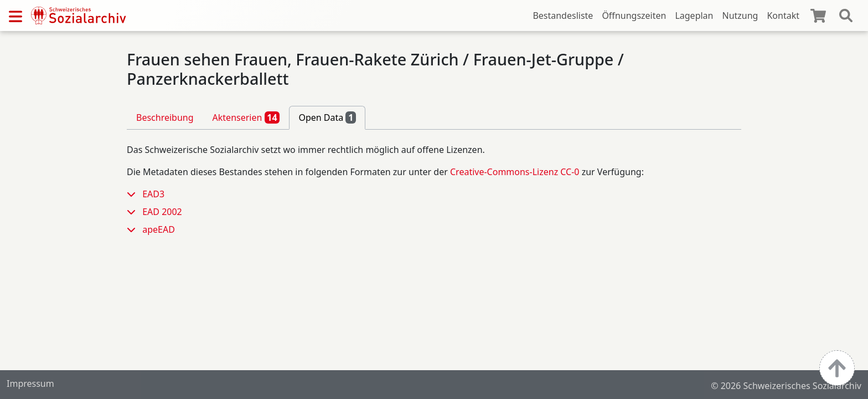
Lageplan (694, 16)
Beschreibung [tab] (165, 117)
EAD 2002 (162, 212)
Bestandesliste (563, 16)
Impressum (30, 383)
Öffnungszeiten (634, 16)
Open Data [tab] (327, 117)
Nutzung (740, 16)
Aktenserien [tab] (246, 117)
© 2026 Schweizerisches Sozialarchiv (786, 386)
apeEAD (159, 229)
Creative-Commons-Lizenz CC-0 (515, 172)
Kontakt (783, 16)
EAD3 (153, 194)
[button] (135, 194)
